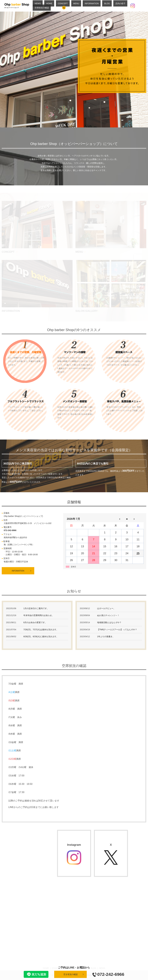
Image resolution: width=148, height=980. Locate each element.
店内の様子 (107, 6)
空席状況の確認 (120, 6)
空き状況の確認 (71, 974)
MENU (74, 6)
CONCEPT (64, 6)
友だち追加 (36, 974)
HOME (55, 6)
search (141, 6)
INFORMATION (85, 6)
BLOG (97, 6)
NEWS (47, 6)
